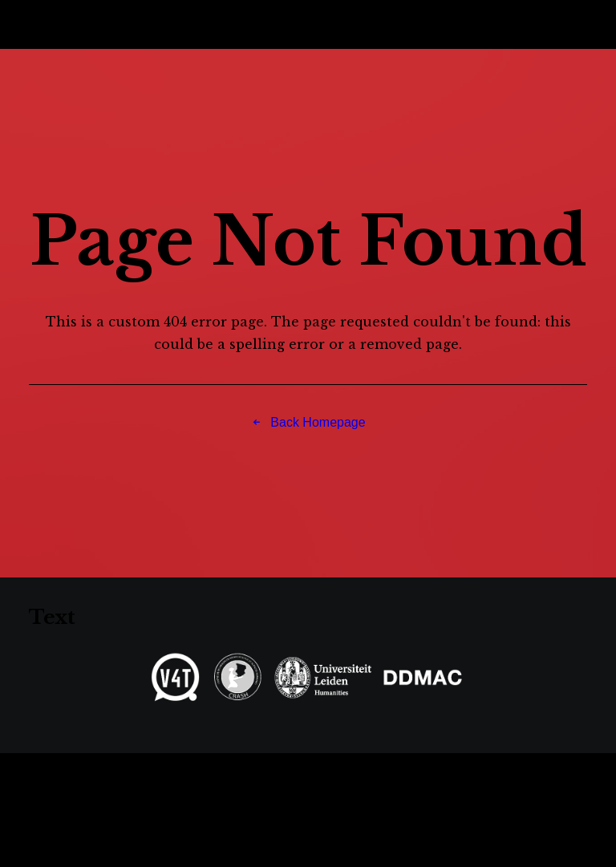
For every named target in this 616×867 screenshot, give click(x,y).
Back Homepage (308, 422)
